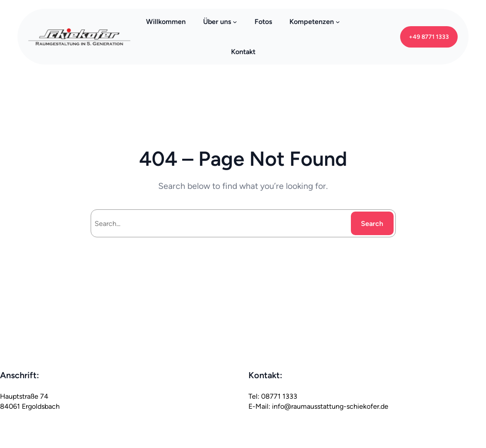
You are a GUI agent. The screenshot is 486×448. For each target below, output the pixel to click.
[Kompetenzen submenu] (338, 22)
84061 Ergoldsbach (30, 406)
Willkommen (166, 22)
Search (372, 224)
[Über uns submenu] (235, 22)
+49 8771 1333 (429, 37)
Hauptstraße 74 (24, 396)
